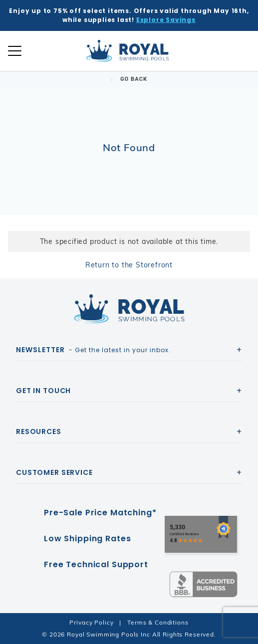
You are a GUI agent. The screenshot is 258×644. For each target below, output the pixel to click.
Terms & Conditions (158, 622)
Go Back (129, 79)
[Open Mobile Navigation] (15, 51)
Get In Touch (43, 391)
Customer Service (54, 472)
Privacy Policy (91, 622)
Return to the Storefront (129, 265)
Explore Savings (166, 20)
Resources (39, 431)
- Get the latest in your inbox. (93, 350)
